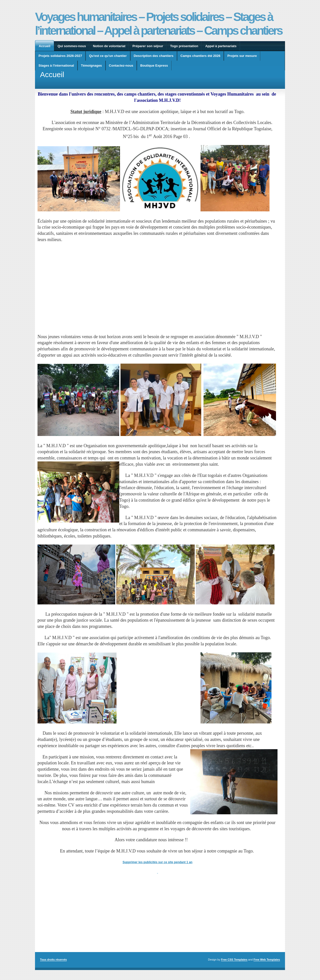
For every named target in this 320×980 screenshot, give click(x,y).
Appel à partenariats (221, 46)
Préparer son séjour (148, 46)
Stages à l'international (56, 66)
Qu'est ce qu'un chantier (108, 56)
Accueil (44, 46)
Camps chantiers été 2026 (200, 56)
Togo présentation (184, 46)
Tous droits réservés (53, 960)
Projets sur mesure (242, 56)
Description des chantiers (154, 56)
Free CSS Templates (234, 960)
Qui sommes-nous (72, 46)
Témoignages (91, 66)
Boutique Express (154, 66)
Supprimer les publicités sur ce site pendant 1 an (157, 862)
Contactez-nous (121, 66)
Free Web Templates (267, 960)
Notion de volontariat (109, 46)
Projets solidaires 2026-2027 (60, 56)
